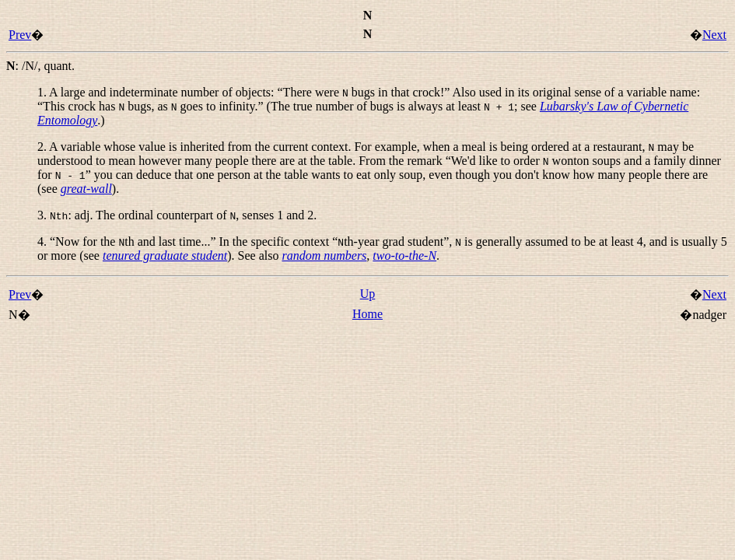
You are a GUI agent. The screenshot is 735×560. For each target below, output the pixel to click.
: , (40, 66)
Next (714, 35)
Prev (20, 35)
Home (367, 314)
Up (368, 294)
